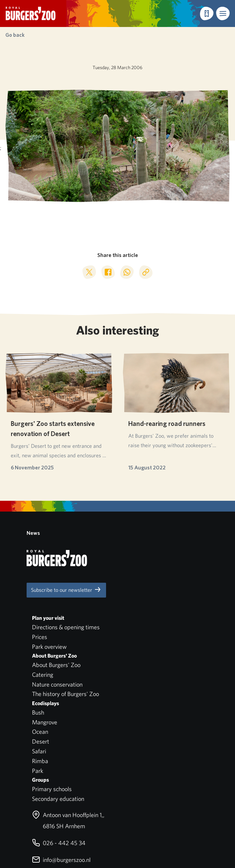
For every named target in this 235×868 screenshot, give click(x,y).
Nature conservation (57, 572)
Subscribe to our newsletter (66, 478)
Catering (43, 562)
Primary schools (52, 677)
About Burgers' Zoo (56, 553)
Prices (40, 525)
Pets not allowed (27, 797)
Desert (41, 629)
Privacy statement (29, 807)
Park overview (49, 534)
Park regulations (26, 787)
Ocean (40, 620)
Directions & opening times (66, 515)
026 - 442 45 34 (59, 731)
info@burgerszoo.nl (61, 747)
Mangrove (45, 610)
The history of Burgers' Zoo (65, 582)
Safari (39, 639)
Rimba (40, 649)
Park (38, 658)
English (28, 823)
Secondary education (58, 686)
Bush (38, 600)
